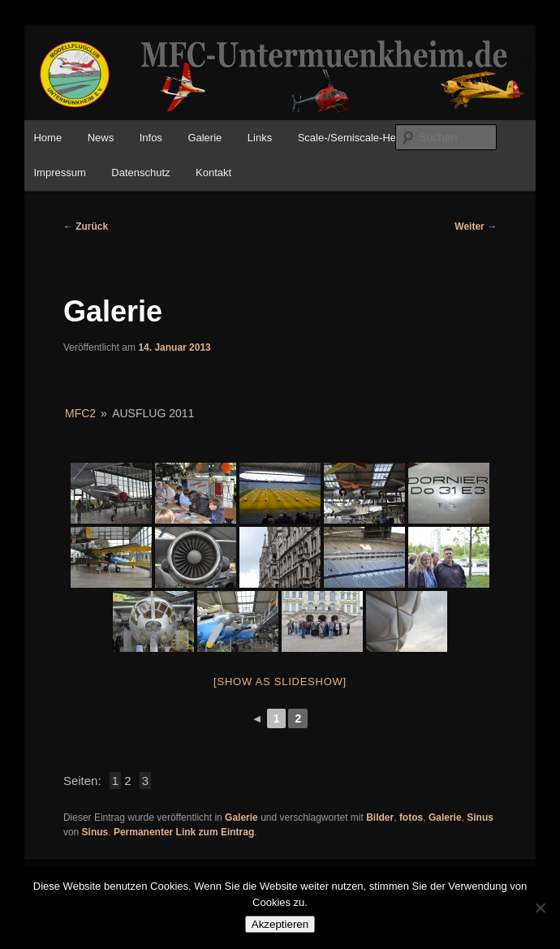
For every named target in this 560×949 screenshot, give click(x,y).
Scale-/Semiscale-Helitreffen (364, 138)
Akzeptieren (280, 924)
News (101, 138)
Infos (151, 138)
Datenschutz (140, 173)
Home (47, 138)
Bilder (380, 817)
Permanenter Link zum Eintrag (184, 832)
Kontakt (213, 173)
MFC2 (80, 413)
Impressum (59, 173)
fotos (411, 817)
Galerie (205, 138)
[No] (540, 908)
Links (260, 138)
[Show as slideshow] (280, 682)
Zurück (86, 226)
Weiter (476, 226)
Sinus (480, 817)
